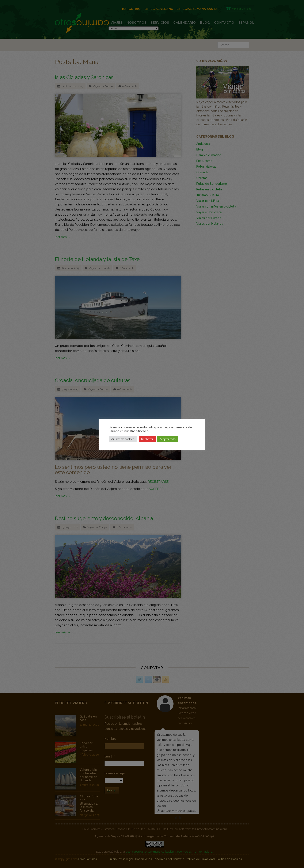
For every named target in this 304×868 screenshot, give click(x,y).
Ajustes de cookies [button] (123, 439)
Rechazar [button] (147, 439)
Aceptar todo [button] (167, 439)
